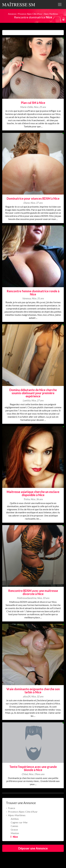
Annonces (12, 14)
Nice (15, 837)
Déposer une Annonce (33, 848)
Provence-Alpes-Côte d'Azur (30, 14)
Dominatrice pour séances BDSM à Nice (33, 198)
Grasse (14, 830)
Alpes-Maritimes (51, 14)
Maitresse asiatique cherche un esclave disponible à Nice (33, 493)
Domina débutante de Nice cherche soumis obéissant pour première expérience (33, 393)
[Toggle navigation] (60, 4)
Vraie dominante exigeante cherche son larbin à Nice (33, 691)
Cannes (14, 826)
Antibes (15, 819)
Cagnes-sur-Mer (19, 822)
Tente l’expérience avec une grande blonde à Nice (33, 768)
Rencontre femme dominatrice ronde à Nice (33, 293)
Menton (15, 833)
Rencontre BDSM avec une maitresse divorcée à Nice (33, 592)
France (12, 808)
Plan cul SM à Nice (33, 103)
